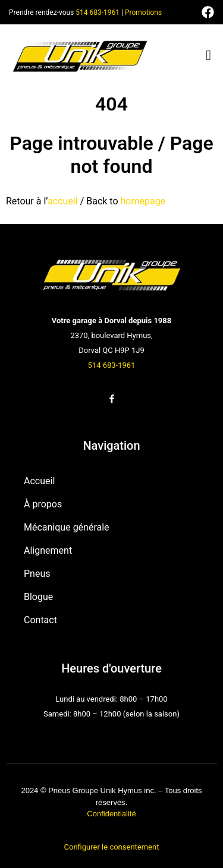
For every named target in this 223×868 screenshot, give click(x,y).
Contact (40, 620)
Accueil (39, 481)
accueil (63, 201)
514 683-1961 (98, 12)
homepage (143, 201)
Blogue (38, 597)
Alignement (48, 550)
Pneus (37, 574)
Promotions (143, 12)
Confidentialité (111, 814)
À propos (43, 504)
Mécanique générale (67, 527)
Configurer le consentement (112, 847)
